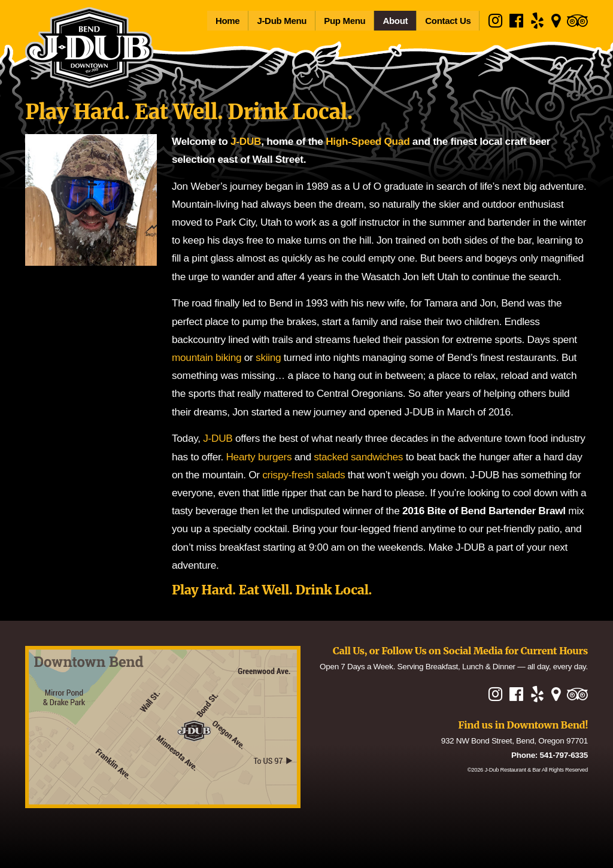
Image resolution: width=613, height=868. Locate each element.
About (395, 21)
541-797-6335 (564, 755)
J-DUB (246, 141)
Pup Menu (345, 21)
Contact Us (448, 21)
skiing (268, 357)
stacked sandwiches (358, 457)
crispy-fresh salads (304, 475)
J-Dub (512, 770)
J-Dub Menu (282, 21)
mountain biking (207, 357)
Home (227, 21)
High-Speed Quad (368, 141)
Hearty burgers (259, 457)
